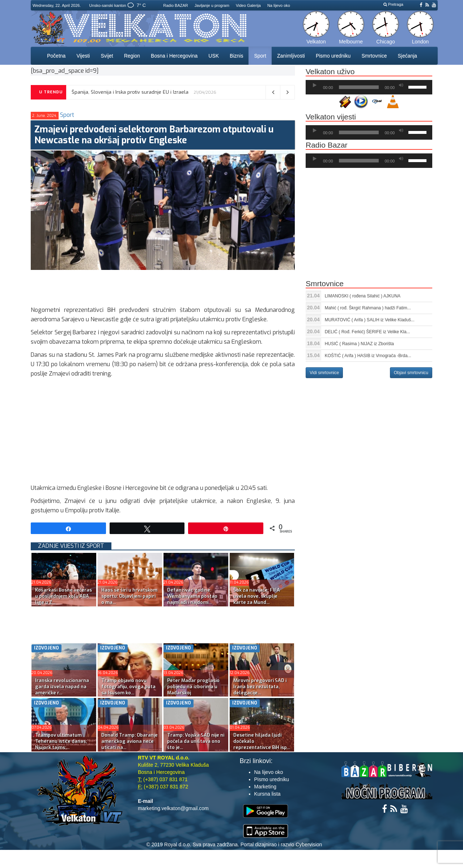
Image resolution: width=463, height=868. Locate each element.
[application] (369, 87)
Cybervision (309, 844)
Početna (56, 56)
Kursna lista (267, 794)
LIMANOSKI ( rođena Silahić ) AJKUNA (363, 296)
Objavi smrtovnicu (411, 373)
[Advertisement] (162, 286)
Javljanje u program (212, 5)
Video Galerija (248, 5)
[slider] (359, 87)
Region (132, 56)
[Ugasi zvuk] (401, 85)
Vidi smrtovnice (324, 373)
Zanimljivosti (291, 56)
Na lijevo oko (279, 5)
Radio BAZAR (175, 5)
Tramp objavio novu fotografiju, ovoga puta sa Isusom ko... (128, 687)
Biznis (236, 56)
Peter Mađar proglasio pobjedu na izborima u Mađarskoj (193, 687)
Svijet (107, 56)
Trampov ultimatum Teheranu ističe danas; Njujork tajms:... (61, 741)
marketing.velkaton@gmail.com (173, 808)
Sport (260, 56)
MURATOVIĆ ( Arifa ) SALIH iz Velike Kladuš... (370, 320)
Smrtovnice (374, 56)
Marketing (265, 787)
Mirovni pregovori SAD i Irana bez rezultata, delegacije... (260, 687)
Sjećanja (407, 56)
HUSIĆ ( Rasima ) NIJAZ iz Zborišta (359, 344)
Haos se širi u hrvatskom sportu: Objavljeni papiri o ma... (129, 596)
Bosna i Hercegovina (174, 56)
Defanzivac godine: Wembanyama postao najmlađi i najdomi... (192, 596)
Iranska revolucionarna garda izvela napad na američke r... (62, 687)
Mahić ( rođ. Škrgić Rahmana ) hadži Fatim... (368, 308)
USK (214, 56)
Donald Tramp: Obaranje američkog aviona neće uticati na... (129, 741)
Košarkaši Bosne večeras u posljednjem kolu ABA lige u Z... (63, 596)
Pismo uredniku (333, 56)
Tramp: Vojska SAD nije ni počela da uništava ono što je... (196, 741)
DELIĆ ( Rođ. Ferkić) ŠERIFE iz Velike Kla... (368, 332)
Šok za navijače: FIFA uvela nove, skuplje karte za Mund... (257, 596)
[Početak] (315, 85)
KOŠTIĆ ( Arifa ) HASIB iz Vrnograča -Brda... (368, 356)
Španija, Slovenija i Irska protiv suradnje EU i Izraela (130, 92)
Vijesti (83, 56)
